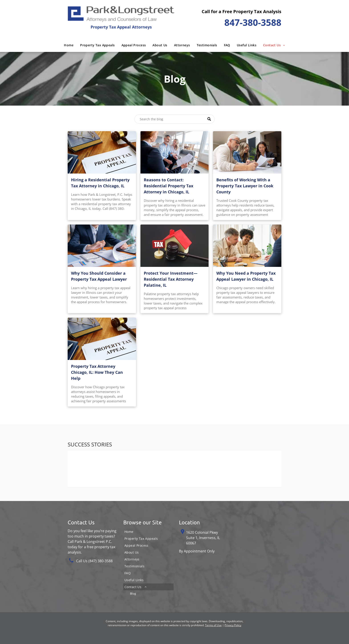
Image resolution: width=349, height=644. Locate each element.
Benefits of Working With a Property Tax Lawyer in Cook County (245, 186)
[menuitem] (69, 45)
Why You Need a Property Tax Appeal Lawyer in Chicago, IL (246, 276)
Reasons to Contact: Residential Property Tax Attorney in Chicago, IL (168, 186)
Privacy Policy (233, 625)
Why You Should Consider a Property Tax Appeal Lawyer (99, 276)
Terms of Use (213, 625)
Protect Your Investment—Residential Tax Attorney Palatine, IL (171, 279)
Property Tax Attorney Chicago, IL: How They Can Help (97, 372)
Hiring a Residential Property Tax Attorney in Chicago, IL (100, 183)
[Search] (174, 119)
